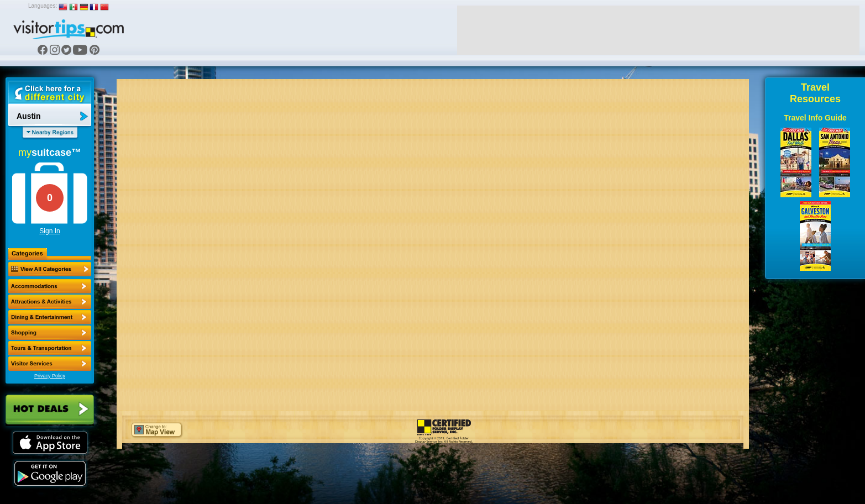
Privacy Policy (50, 376)
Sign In (49, 231)
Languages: (43, 6)
